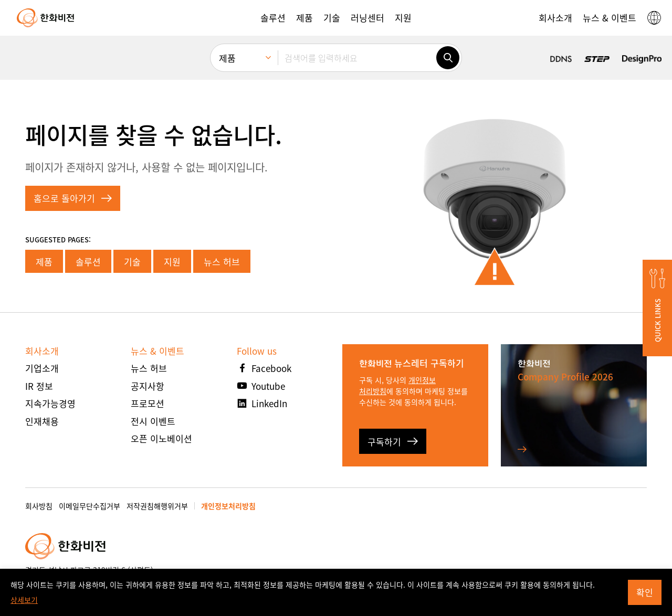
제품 (44, 262)
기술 (132, 262)
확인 (645, 592)
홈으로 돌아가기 (73, 198)
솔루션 (88, 262)
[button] (273, 18)
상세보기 (24, 600)
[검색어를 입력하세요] (357, 58)
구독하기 (393, 442)
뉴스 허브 (222, 262)
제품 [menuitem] (227, 58)
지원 (172, 262)
